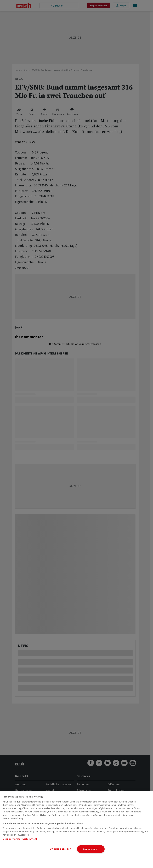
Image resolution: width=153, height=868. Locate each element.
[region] (76, 830)
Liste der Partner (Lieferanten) (20, 839)
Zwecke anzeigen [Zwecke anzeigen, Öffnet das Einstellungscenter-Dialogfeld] (61, 849)
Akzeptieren (91, 849)
